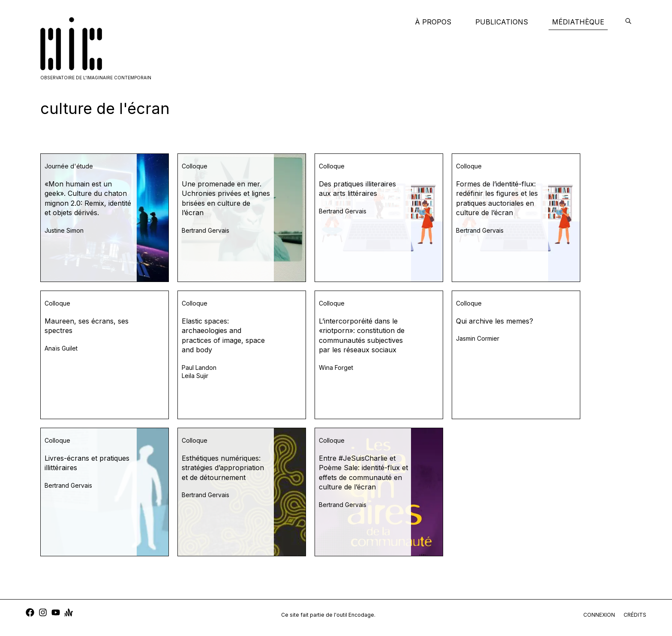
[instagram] (43, 613)
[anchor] (69, 613)
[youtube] (56, 613)
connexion (599, 615)
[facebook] (30, 613)
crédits (635, 615)
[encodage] (628, 22)
